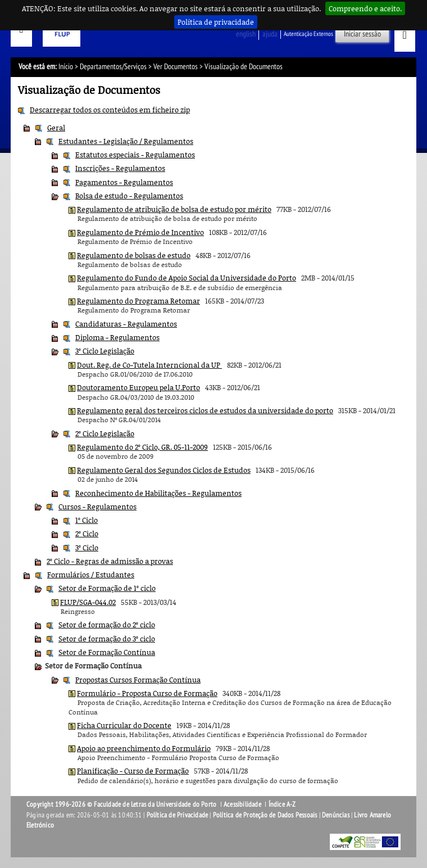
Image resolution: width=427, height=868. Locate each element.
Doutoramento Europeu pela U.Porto (138, 387)
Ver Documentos (176, 67)
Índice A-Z (282, 804)
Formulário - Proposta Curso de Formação (147, 693)
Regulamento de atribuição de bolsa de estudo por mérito (174, 209)
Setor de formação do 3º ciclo (107, 639)
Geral (56, 128)
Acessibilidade (242, 804)
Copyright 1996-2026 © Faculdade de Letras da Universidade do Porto (122, 804)
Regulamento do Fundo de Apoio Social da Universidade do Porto (187, 278)
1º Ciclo (87, 520)
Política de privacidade (216, 22)
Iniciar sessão (362, 34)
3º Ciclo (87, 548)
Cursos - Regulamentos (97, 507)
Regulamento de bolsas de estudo (134, 255)
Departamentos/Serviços (113, 67)
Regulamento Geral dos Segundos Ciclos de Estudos (164, 470)
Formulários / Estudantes (91, 575)
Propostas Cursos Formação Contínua (138, 680)
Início (66, 67)
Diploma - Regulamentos (117, 337)
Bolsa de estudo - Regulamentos (129, 196)
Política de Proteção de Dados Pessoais (265, 815)
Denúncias (336, 815)
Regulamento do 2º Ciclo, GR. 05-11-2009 (142, 447)
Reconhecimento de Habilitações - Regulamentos (158, 493)
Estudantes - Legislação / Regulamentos (126, 141)
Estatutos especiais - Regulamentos (135, 155)
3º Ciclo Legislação (105, 351)
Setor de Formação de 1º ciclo (107, 588)
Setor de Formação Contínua (107, 652)
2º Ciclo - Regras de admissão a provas (110, 561)
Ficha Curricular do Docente (124, 725)
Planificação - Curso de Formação (133, 771)
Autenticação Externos (308, 34)
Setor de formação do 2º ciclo (107, 625)
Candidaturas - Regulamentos (126, 324)
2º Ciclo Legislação (105, 433)
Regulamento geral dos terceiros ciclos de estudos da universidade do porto (205, 410)
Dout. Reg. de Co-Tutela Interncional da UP (149, 365)
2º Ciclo (87, 534)
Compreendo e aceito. (365, 8)
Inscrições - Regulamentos (120, 168)
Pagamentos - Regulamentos (124, 182)
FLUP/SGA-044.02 (88, 602)
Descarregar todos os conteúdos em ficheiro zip (110, 110)
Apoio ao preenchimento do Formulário (144, 748)
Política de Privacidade (178, 815)
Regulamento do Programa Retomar (138, 301)
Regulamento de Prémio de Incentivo (140, 232)
